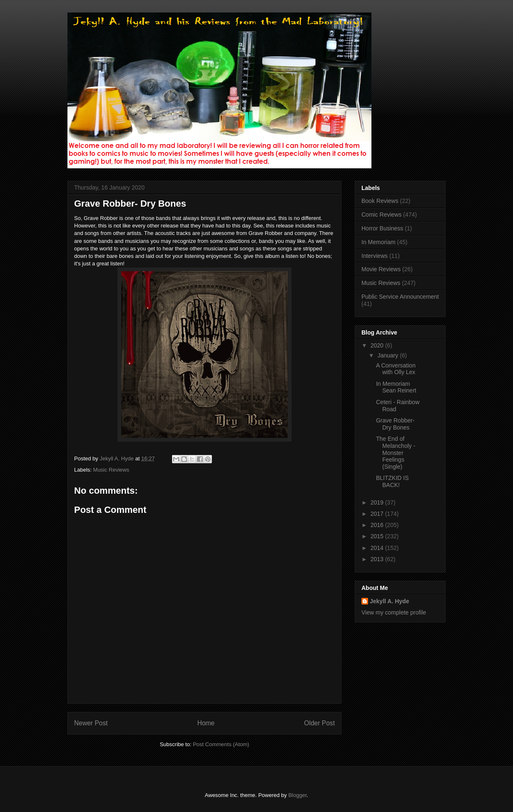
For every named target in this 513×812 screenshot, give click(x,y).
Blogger (297, 795)
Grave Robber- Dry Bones (395, 424)
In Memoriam (379, 242)
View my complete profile (394, 612)
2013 (378, 559)
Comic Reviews (381, 215)
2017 (378, 514)
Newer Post (91, 723)
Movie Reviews (381, 269)
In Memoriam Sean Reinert (396, 387)
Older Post (319, 723)
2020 (378, 345)
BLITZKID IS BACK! (392, 481)
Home (206, 723)
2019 (378, 502)
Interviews (375, 256)
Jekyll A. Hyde (389, 601)
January (388, 355)
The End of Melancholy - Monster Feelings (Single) (396, 453)
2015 (378, 536)
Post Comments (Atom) (221, 744)
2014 (378, 548)
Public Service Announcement (400, 297)
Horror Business (382, 228)
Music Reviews (111, 470)
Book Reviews (380, 201)
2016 (378, 525)
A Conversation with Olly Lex (396, 369)
